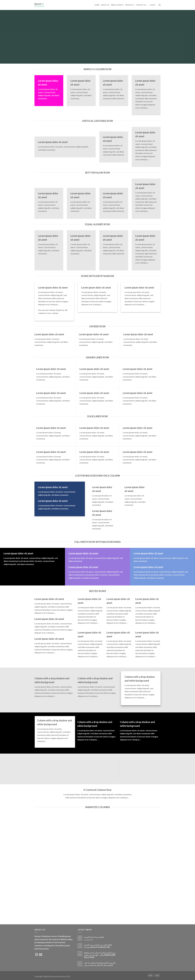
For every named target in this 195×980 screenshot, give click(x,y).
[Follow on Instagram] (37, 955)
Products (130, 5)
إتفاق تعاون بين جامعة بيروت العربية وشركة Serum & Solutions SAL (98, 946)
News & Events (117, 5)
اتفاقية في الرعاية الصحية (94, 937)
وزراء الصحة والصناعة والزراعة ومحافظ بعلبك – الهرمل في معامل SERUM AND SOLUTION (100, 955)
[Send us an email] (41, 955)
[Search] (160, 5)
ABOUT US (105, 5)
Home (97, 5)
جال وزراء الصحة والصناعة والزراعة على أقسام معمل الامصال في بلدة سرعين (100, 964)
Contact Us (141, 5)
